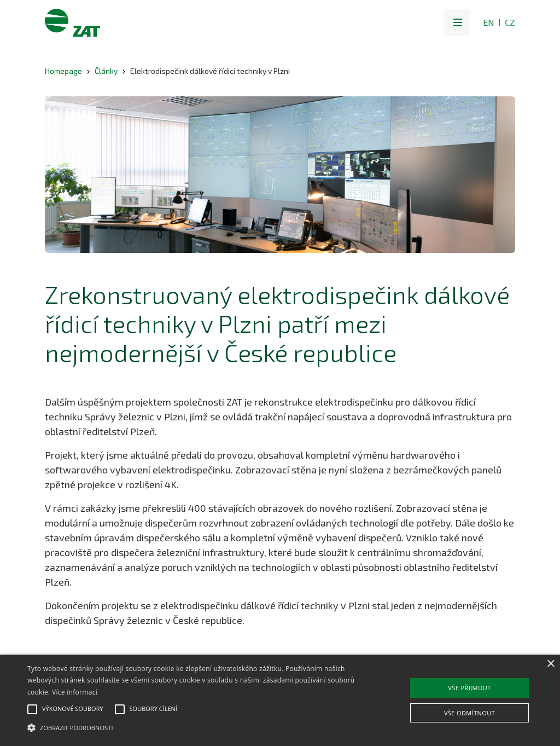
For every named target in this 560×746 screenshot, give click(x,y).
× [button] (550, 664)
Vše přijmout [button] (469, 688)
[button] (457, 22)
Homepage (63, 71)
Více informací (75, 692)
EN (489, 22)
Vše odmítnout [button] (469, 713)
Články (106, 71)
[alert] (280, 700)
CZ (510, 22)
